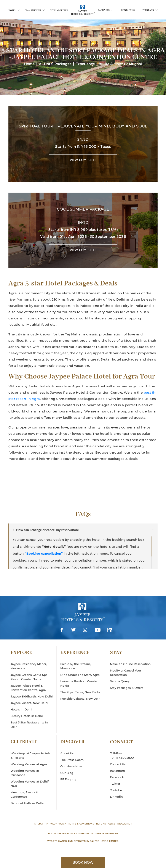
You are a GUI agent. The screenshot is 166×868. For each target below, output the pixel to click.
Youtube (97, 630)
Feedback (150, 10)
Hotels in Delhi (21, 709)
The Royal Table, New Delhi (80, 692)
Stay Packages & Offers (127, 688)
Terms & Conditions (81, 824)
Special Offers (59, 10)
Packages (106, 10)
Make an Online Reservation (130, 664)
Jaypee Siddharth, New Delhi (32, 696)
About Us (67, 753)
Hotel (14, 10)
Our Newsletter (71, 766)
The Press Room (72, 760)
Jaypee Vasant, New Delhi (29, 703)
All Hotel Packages (55, 64)
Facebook (62, 630)
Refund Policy (106, 824)
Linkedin (110, 630)
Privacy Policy (56, 824)
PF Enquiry (68, 779)
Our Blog (67, 773)
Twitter (73, 630)
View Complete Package (83, 162)
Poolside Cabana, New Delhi (81, 699)
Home (29, 64)
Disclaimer (124, 824)
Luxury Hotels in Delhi (27, 716)
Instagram (85, 630)
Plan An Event (35, 10)
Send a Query (120, 681)
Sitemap (39, 824)
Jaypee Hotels (83, 615)
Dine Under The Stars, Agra (80, 675)
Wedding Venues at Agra (29, 764)
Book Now (83, 862)
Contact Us (128, 10)
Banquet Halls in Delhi (27, 803)
